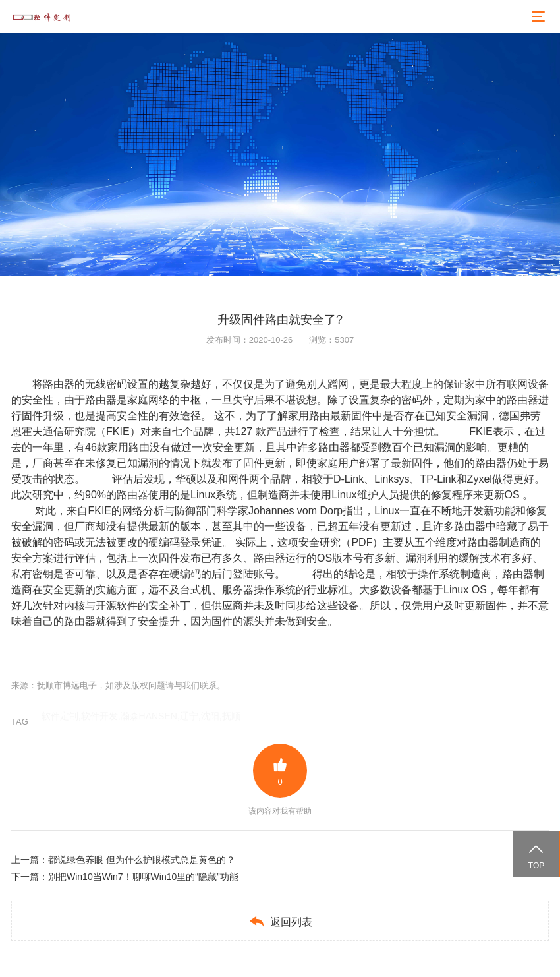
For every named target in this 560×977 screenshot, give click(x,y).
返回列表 (280, 921)
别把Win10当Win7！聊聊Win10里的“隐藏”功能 (143, 877)
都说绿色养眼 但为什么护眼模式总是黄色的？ (142, 860)
